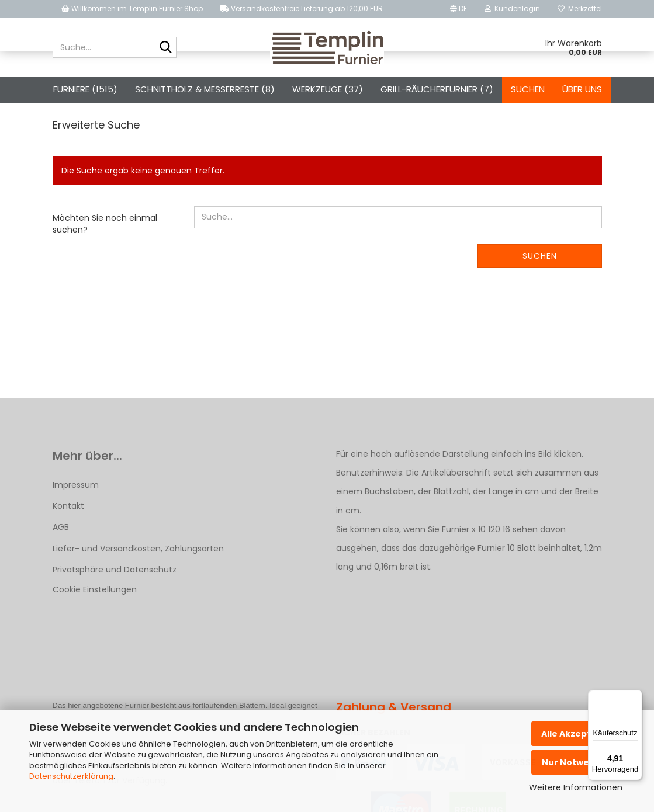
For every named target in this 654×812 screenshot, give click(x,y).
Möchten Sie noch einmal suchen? (105, 270)
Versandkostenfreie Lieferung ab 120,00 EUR (302, 8)
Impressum (76, 531)
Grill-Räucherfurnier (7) (437, 89)
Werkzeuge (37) (328, 89)
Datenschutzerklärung (71, 776)
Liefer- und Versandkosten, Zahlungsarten (138, 595)
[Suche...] (165, 48)
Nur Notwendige (578, 762)
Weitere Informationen (576, 787)
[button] (459, 9)
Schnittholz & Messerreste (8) (205, 89)
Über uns (582, 89)
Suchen (528, 89)
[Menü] (635, 697)
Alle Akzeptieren (578, 734)
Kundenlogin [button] (512, 8)
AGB (61, 573)
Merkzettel (580, 8)
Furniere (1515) (85, 89)
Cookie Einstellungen (95, 636)
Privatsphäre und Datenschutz (115, 616)
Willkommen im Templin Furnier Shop (132, 8)
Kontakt (68, 552)
